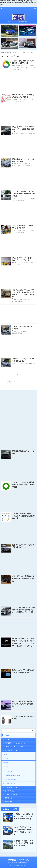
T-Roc (16, 262)
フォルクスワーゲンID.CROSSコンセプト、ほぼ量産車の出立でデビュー (23, 129)
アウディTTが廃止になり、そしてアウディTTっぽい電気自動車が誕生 (23, 194)
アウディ (20, 198)
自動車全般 (9, 798)
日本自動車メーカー (12, 787)
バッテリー (26, 198)
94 (28, 382)
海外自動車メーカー (12, 750)
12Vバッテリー (18, 164)
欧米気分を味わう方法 (19, 860)
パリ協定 (16, 67)
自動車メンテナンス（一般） (15, 747)
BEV (15, 65)
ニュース (8, 740)
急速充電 (15, 333)
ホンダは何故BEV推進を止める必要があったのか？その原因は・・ (23, 704)
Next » (19, 375)
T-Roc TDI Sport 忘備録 (13, 775)
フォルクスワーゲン (25, 67)
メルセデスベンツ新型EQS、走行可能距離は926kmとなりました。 (23, 579)
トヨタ (27, 65)
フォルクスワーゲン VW (11, 771)
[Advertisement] (18, 83)
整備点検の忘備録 (11, 779)
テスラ (23, 65)
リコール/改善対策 (11, 794)
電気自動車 (18, 69)
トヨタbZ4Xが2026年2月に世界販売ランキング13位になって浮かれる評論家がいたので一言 (23, 610)
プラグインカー (10, 791)
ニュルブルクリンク (23, 99)
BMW (19, 65)
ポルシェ (15, 200)
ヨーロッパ (21, 101)
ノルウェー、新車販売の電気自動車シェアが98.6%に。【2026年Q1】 (23, 485)
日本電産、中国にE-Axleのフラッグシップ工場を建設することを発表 (24, 843)
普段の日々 (9, 802)
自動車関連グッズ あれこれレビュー (18, 743)
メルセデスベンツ (10, 784)
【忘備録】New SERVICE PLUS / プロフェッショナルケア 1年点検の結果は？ (23, 816)
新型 (19, 264)
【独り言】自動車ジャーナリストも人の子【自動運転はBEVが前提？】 (23, 516)
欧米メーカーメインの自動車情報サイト (18, 862)
